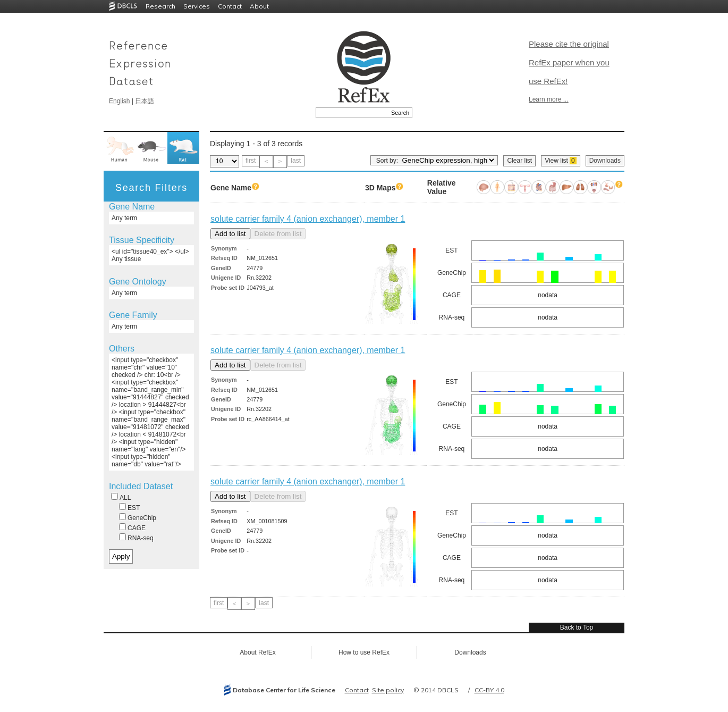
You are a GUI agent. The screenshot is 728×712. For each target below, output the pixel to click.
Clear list (519, 161)
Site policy (388, 690)
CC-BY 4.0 (489, 690)
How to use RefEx (364, 652)
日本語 (145, 101)
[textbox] (352, 113)
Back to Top (577, 627)
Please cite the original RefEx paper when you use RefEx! (569, 62)
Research (160, 6)
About (259, 6)
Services (197, 6)
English (119, 101)
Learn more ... (549, 99)
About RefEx (257, 652)
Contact (230, 6)
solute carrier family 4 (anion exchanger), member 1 (308, 219)
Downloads (605, 161)
